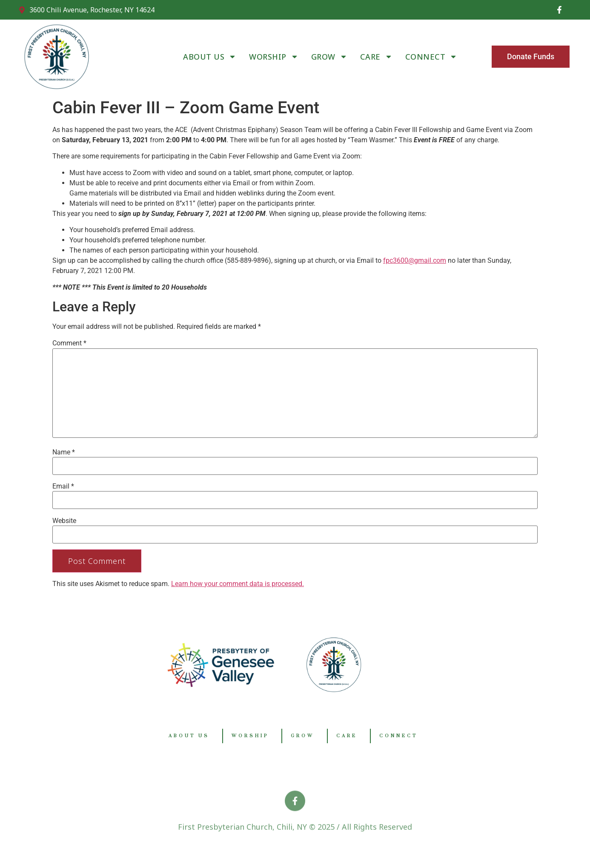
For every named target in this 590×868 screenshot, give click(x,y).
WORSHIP (274, 57)
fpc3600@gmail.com (415, 260)
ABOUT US (210, 57)
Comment (69, 343)
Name (64, 452)
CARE (376, 57)
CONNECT (431, 57)
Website (64, 521)
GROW (329, 57)
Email (63, 486)
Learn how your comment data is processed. (238, 584)
